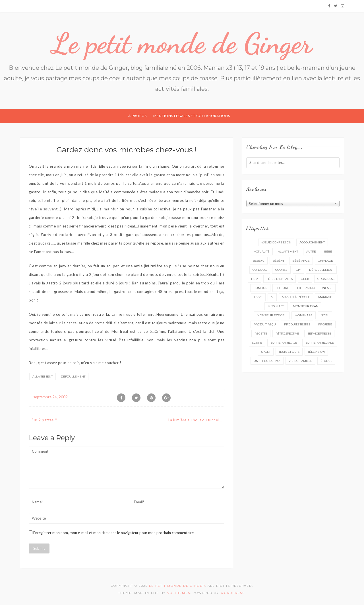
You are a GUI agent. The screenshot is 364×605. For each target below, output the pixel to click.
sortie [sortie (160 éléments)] (257, 343)
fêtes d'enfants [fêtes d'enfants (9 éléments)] (280, 279)
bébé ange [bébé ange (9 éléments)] (301, 261)
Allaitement (43, 377)
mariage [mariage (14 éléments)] (325, 297)
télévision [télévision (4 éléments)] (316, 352)
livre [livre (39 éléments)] (258, 297)
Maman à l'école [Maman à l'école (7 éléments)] (296, 297)
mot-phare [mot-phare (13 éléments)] (304, 315)
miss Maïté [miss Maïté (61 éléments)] (276, 306)
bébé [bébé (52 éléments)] (328, 252)
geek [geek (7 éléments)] (305, 279)
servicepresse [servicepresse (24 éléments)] (319, 334)
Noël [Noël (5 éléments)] (325, 315)
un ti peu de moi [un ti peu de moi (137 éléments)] (267, 361)
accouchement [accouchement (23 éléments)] (312, 242)
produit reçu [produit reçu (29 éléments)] (265, 324)
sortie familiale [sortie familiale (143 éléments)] (284, 343)
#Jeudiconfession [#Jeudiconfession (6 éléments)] (276, 242)
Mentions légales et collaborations (192, 116)
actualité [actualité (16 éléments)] (262, 252)
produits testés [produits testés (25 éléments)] (297, 324)
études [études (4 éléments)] (326, 361)
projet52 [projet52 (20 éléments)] (325, 324)
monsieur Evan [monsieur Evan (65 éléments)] (306, 306)
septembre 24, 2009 (50, 397)
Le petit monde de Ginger (182, 43)
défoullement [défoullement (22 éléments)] (321, 270)
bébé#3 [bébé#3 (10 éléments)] (278, 261)
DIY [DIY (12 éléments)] (298, 270)
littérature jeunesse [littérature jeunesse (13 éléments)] (315, 288)
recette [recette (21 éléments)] (261, 334)
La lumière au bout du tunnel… (195, 420)
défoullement (73, 377)
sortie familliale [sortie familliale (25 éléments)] (320, 343)
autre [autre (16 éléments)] (311, 252)
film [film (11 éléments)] (255, 279)
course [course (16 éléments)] (281, 270)
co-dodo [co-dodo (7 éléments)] (260, 270)
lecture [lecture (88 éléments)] (282, 288)
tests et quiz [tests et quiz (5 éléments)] (289, 352)
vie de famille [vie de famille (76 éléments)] (300, 361)
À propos (137, 116)
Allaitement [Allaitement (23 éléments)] (288, 252)
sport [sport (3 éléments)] (266, 352)
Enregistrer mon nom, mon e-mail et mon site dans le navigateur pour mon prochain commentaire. (114, 533)
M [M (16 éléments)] (272, 297)
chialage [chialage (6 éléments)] (325, 261)
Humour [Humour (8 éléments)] (260, 288)
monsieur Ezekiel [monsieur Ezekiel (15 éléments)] (272, 315)
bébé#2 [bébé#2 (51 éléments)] (259, 261)
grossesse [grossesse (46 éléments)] (326, 279)
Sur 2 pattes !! (45, 420)
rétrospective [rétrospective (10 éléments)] (287, 334)
